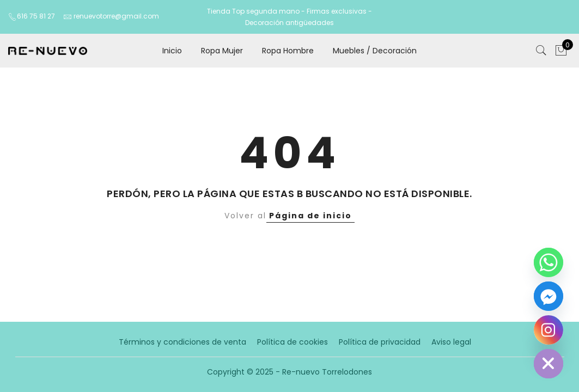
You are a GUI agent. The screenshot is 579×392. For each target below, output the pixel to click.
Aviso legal (451, 342)
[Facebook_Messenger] (548, 296)
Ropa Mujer (222, 51)
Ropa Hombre (288, 51)
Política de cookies (292, 342)
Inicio (172, 51)
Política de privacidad (380, 342)
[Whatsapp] (548, 262)
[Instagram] (548, 330)
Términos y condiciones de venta (182, 342)
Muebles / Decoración (375, 51)
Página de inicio (310, 216)
